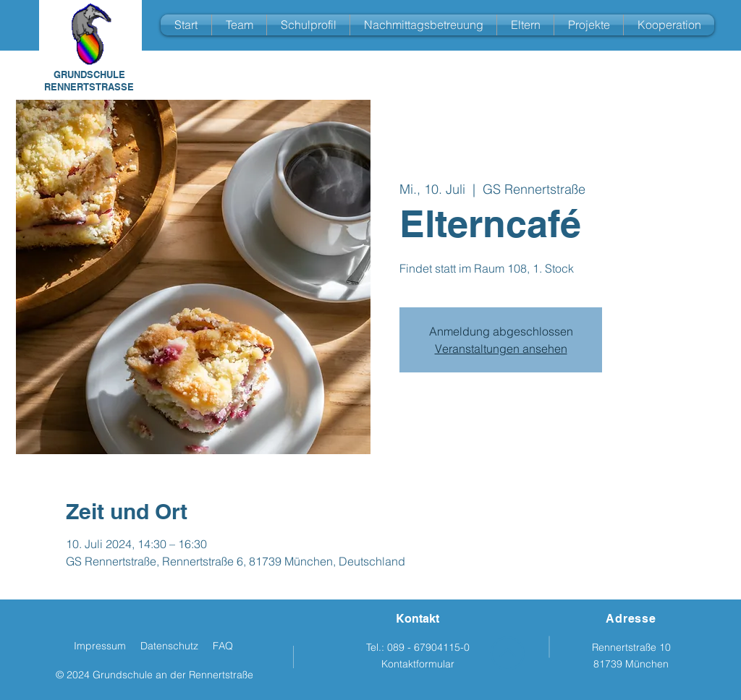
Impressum (100, 646)
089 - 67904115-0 (428, 647)
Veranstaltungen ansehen (501, 349)
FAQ (223, 646)
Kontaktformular (418, 664)
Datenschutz (169, 646)
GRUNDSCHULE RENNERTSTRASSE (89, 81)
